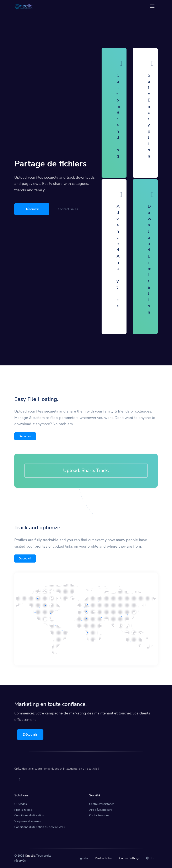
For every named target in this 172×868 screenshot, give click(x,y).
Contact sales (68, 209)
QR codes (21, 804)
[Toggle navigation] (152, 6)
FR (150, 858)
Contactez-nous (99, 815)
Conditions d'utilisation (29, 815)
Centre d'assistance (102, 804)
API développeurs (101, 810)
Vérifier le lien (104, 858)
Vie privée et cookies (28, 821)
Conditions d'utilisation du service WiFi (39, 827)
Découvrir (32, 209)
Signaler (83, 858)
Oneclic (30, 856)
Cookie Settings (129, 858)
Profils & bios (23, 810)
